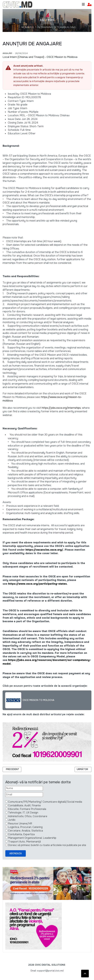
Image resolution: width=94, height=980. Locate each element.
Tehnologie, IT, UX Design (23, 813)
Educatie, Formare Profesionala (27, 809)
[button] (89, 5)
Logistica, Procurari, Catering (25, 827)
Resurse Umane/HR (20, 824)
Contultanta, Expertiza (21, 834)
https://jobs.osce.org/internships (61, 408)
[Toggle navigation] (83, 4)
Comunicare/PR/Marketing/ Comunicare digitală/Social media (45, 802)
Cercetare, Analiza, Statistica (25, 831)
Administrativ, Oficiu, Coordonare (28, 816)
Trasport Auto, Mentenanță (24, 842)
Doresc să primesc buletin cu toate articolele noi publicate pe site (47, 845)
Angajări (7, 53)
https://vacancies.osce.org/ (44, 550)
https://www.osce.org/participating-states (37, 584)
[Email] (24, 795)
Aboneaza (16, 853)
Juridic (12, 820)
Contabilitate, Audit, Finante (24, 805)
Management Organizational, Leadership (32, 838)
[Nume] (24, 788)
